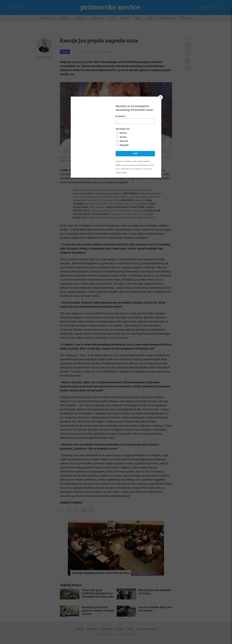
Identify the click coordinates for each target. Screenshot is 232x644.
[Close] (161, 97)
